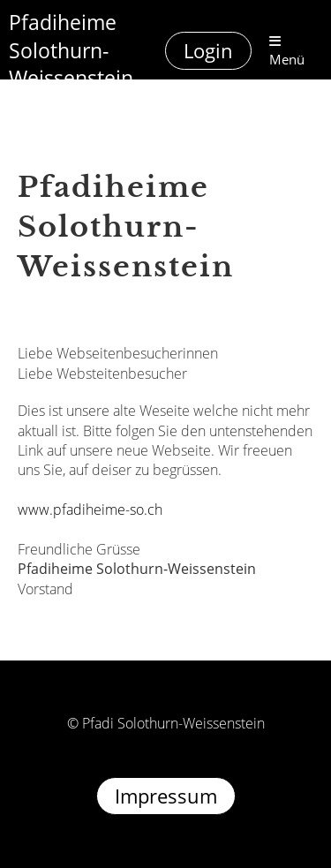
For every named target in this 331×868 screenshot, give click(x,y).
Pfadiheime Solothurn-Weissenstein (71, 50)
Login (208, 50)
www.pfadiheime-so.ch (90, 509)
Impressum (166, 796)
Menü (287, 51)
